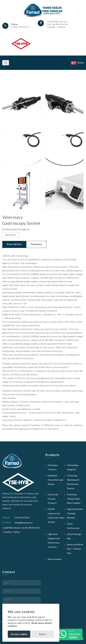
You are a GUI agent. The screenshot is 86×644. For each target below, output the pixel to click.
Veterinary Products (53, 467)
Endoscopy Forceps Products (53, 499)
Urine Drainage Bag (74, 536)
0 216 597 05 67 (20, 27)
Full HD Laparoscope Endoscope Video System (56, 515)
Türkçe (77, 62)
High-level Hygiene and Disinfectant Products (54, 540)
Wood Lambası (55, 559)
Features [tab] (36, 244)
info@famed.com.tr (24, 523)
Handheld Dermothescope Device (56, 480)
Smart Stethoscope (73, 526)
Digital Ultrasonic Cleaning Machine (75, 513)
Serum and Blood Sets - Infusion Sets (75, 549)
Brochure (11, 235)
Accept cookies (19, 634)
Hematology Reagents (73, 467)
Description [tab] (14, 244)
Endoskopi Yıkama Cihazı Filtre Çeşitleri (74, 499)
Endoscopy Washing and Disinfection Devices (73, 482)
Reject (43, 634)
